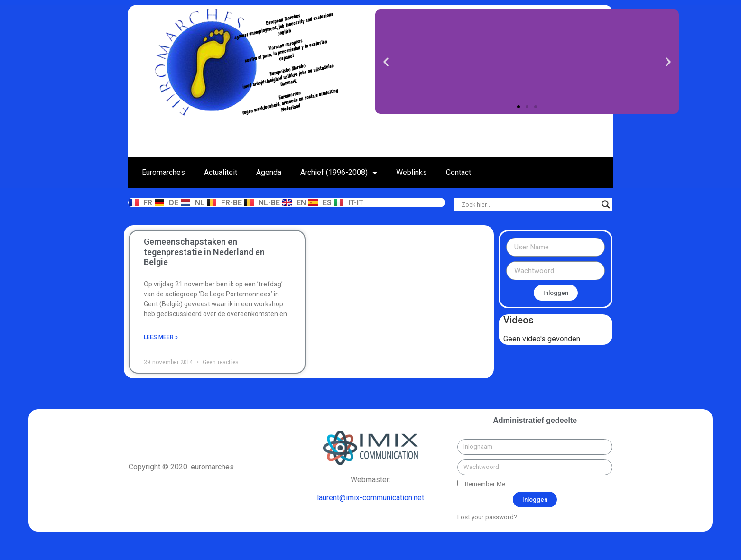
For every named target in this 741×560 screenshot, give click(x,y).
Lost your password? (487, 517)
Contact (458, 172)
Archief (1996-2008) (339, 173)
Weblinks (412, 172)
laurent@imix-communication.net (370, 498)
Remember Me (481, 484)
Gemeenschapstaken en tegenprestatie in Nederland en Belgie (204, 252)
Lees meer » (161, 337)
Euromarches (163, 172)
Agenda (269, 172)
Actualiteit (221, 172)
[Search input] (529, 204)
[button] (519, 107)
